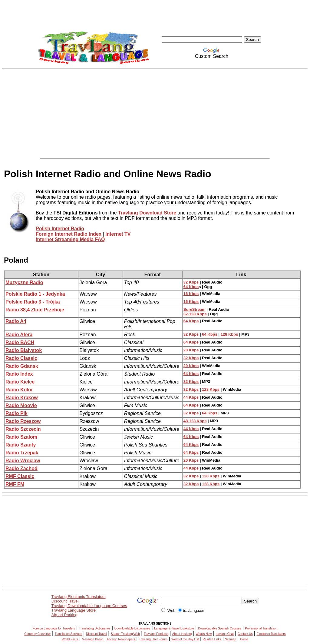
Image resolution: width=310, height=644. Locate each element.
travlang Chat (224, 634)
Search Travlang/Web (125, 634)
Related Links (212, 639)
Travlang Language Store (74, 610)
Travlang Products (156, 634)
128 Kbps (229, 334)
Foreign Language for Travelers (54, 628)
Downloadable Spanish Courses (219, 628)
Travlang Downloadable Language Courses (89, 606)
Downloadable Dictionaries (132, 628)
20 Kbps (191, 350)
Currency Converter (37, 634)
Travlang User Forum (153, 639)
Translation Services (68, 634)
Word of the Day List (185, 639)
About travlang (182, 634)
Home (244, 639)
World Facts (70, 639)
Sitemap (231, 639)
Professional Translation (261, 628)
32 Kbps (191, 282)
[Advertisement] (155, 114)
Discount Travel (65, 601)
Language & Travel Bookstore (174, 628)
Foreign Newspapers (121, 639)
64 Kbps (191, 287)
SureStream (195, 309)
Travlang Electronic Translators (79, 597)
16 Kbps (191, 294)
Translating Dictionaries (95, 628)
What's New (204, 634)
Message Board (93, 639)
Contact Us (245, 634)
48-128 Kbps (195, 421)
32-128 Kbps (195, 314)
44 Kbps (191, 397)
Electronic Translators (271, 634)
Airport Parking (64, 615)
